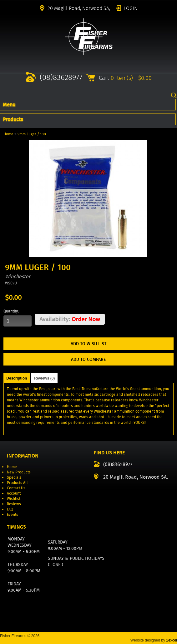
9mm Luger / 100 (32, 134)
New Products (19, 472)
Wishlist (14, 499)
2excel (172, 640)
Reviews (14, 504)
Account (14, 493)
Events (13, 514)
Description (17, 378)
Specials (14, 477)
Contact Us (16, 488)
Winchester (18, 276)
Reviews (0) (44, 378)
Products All (17, 483)
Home (8, 134)
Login (131, 8)
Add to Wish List (88, 344)
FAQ (10, 509)
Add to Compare (88, 359)
